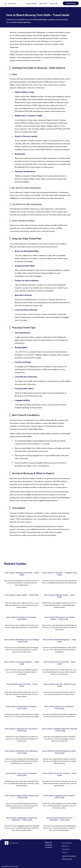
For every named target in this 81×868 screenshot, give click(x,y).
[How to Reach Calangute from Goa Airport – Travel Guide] (22, 735)
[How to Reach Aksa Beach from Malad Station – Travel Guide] (59, 624)
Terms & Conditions (69, 856)
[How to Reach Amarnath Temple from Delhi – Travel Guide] (59, 758)
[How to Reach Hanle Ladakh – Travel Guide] (22, 602)
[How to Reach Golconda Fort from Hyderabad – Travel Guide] (59, 824)
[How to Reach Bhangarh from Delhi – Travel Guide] (22, 579)
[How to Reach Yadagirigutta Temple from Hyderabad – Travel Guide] (22, 824)
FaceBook (49, 847)
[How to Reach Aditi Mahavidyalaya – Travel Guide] (59, 646)
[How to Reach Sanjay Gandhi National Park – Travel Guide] (22, 802)
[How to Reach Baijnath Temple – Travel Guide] (59, 602)
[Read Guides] (71, 3)
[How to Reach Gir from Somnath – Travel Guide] (59, 668)
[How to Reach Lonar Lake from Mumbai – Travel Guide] (22, 780)
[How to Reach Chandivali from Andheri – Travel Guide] (22, 713)
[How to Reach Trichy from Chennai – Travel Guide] (59, 780)
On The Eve (12, 4)
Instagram (49, 845)
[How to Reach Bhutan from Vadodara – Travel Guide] (59, 713)
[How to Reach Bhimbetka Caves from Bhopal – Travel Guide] (22, 646)
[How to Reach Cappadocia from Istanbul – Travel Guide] (59, 802)
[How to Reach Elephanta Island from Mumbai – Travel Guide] (59, 735)
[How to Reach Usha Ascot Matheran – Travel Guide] (22, 668)
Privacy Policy (67, 859)
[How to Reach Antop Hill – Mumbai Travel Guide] (59, 691)
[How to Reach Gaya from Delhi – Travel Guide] (22, 691)
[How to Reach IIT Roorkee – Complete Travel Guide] (59, 579)
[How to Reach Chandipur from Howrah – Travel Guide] (22, 624)
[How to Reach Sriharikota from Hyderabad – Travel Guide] (22, 758)
